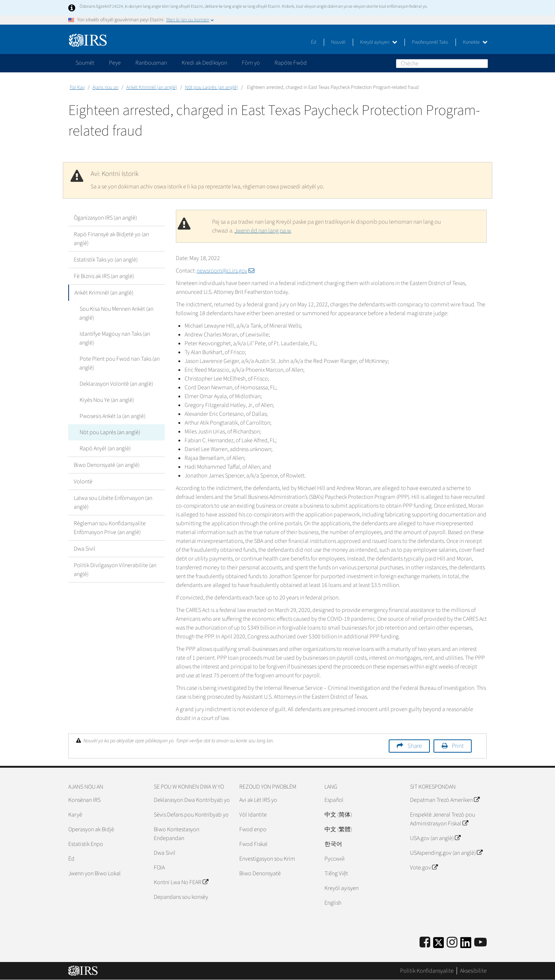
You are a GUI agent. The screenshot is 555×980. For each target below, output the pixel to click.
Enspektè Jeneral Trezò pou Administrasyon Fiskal (442, 819)
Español (334, 800)
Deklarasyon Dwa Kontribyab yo (192, 800)
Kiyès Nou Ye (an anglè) (106, 400)
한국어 (333, 844)
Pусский (335, 859)
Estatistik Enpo (86, 844)
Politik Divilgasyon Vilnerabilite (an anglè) (115, 570)
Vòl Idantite (253, 815)
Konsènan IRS (84, 800)
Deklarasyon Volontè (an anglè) (116, 384)
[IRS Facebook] (425, 943)
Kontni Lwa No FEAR (181, 882)
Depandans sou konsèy (181, 897)
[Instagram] (452, 943)
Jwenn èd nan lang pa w (263, 231)
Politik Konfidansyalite (427, 971)
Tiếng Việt (336, 873)
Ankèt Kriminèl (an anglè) (152, 87)
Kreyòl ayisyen (379, 42)
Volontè (83, 482)
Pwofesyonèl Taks (430, 42)
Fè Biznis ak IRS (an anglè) (104, 276)
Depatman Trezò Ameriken (445, 800)
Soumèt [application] (85, 63)
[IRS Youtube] (480, 943)
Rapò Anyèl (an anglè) (105, 448)
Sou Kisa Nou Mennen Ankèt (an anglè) (116, 313)
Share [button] (415, 746)
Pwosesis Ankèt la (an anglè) (112, 416)
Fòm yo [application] (251, 63)
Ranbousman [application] (151, 63)
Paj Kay (77, 87)
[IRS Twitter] (439, 945)
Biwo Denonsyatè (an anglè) (107, 465)
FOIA (159, 868)
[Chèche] (442, 64)
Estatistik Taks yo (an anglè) (106, 260)
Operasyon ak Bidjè (91, 829)
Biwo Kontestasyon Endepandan (177, 834)
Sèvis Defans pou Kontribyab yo (191, 815)
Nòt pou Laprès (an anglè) (212, 87)
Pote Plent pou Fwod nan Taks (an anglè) (119, 363)
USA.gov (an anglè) (435, 838)
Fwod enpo (253, 829)
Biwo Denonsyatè (260, 873)
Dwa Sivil (85, 549)
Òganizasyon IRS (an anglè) (105, 218)
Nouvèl (338, 42)
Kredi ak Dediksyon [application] (204, 63)
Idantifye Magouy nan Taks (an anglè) (115, 338)
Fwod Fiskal (253, 844)
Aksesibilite (473, 971)
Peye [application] (115, 63)
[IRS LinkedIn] (466, 945)
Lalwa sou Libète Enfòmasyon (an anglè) (113, 502)
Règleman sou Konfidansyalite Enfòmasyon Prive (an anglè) (110, 528)
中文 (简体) (338, 815)
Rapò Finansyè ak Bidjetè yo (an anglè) (111, 239)
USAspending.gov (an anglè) (446, 853)
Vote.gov (424, 868)
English (333, 903)
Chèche (482, 63)
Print (458, 746)
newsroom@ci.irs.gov (226, 271)
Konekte (475, 42)
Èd (314, 42)
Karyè (75, 815)
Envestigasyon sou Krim (267, 859)
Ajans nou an (106, 87)
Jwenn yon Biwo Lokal (95, 873)
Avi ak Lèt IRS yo (258, 800)
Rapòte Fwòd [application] (291, 63)
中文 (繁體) (338, 829)
